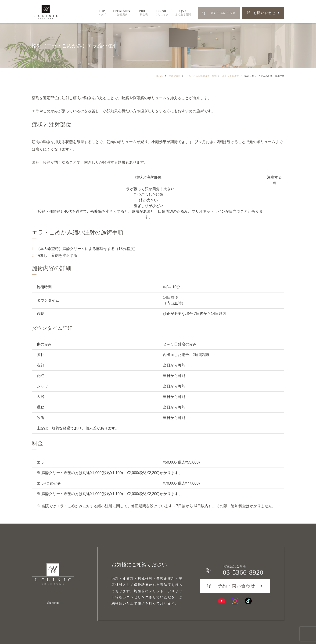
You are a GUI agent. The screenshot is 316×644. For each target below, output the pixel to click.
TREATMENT (122, 13)
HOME (160, 76)
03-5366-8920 (219, 13)
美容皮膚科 (175, 76)
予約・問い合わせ (231, 585)
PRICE (144, 13)
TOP (102, 13)
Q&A (183, 13)
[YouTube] (222, 600)
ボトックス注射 (230, 76)
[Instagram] (235, 600)
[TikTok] (248, 600)
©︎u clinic (53, 603)
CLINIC (162, 13)
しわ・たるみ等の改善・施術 (201, 76)
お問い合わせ (261, 13)
